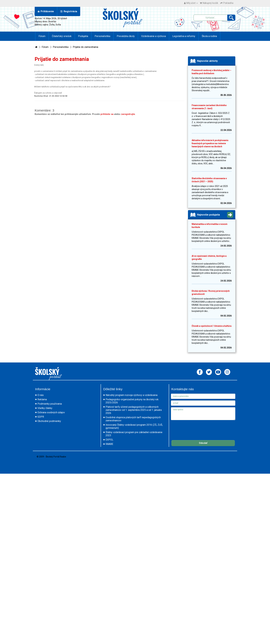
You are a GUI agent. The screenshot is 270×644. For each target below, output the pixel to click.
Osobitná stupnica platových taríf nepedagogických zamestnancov (133, 419)
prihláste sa (107, 114)
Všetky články (45, 408)
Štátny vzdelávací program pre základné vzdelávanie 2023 (134, 434)
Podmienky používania (50, 404)
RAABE (109, 444)
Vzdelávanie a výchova (154, 36)
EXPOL (109, 440)
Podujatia (83, 36)
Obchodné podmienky (49, 421)
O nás (41, 395)
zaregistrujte (128, 114)
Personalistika (102, 36)
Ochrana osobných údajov (51, 412)
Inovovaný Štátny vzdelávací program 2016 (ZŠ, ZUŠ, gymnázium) (134, 426)
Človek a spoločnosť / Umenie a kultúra (212, 326)
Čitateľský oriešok (62, 36)
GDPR (41, 417)
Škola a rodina (209, 36)
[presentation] (194, 428)
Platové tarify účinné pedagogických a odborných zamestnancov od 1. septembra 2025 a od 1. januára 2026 (134, 410)
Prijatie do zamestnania (85, 47)
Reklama (42, 399)
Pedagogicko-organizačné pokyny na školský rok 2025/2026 (132, 401)
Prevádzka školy (126, 36)
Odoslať (203, 443)
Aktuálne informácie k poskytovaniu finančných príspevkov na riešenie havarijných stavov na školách (210, 143)
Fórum (42, 36)
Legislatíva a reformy (184, 36)
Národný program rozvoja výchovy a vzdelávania (132, 395)
